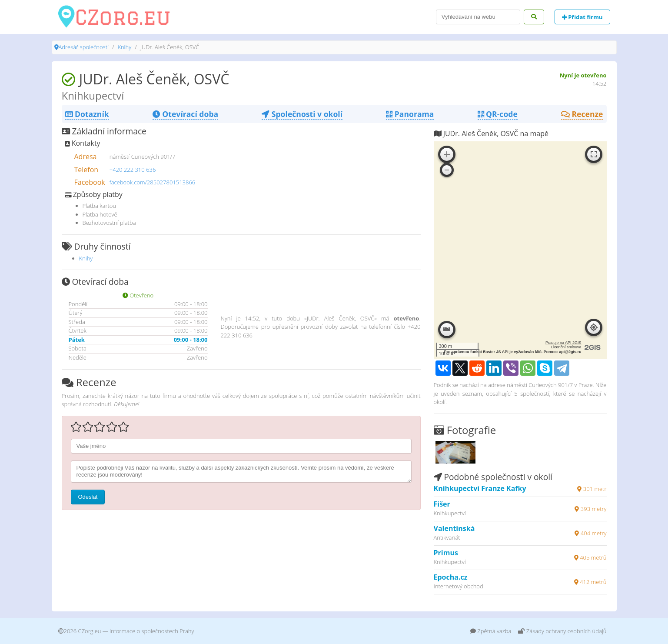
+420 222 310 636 (133, 170)
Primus (446, 553)
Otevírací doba (185, 114)
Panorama (410, 114)
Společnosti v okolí (302, 114)
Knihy (124, 47)
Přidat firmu (582, 17)
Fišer (442, 504)
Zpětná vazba (491, 631)
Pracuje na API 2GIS (563, 343)
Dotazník (87, 114)
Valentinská (454, 528)
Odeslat (88, 497)
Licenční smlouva (566, 347)
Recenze (582, 114)
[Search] (478, 17)
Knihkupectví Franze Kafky (480, 488)
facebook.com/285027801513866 (153, 182)
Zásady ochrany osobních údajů (562, 631)
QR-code (498, 114)
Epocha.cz (451, 577)
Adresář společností (84, 47)
